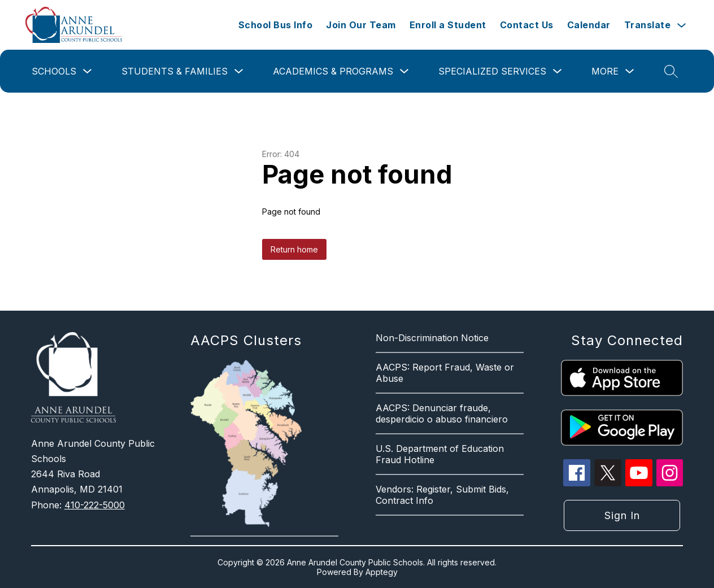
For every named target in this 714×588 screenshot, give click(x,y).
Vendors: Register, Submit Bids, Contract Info (442, 495)
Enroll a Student (448, 25)
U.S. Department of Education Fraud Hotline (440, 454)
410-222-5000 (95, 505)
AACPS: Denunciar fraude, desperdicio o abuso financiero (442, 413)
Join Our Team (361, 25)
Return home (294, 249)
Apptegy (382, 572)
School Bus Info (276, 25)
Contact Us (527, 25)
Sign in (622, 515)
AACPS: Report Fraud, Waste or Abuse (445, 373)
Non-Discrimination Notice (432, 338)
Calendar (589, 25)
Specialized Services (492, 71)
